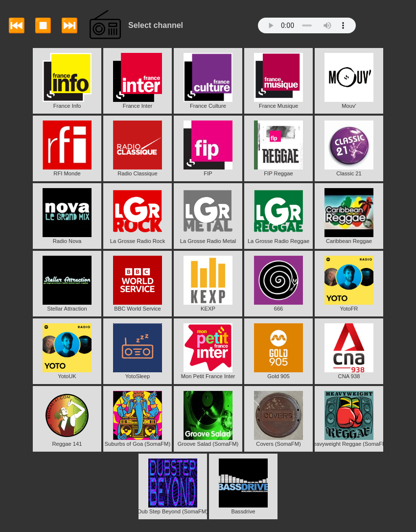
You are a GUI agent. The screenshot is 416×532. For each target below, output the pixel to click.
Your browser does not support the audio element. (307, 25)
